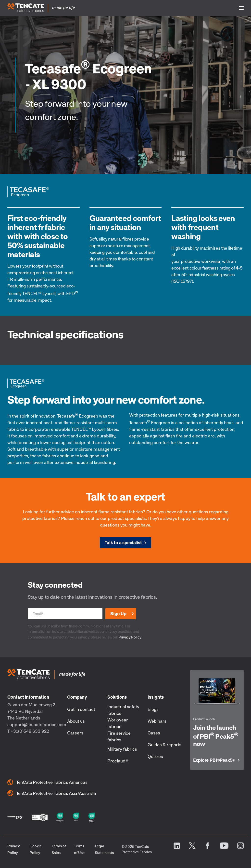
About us (76, 721)
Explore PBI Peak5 (214, 760)
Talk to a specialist (123, 542)
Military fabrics (122, 749)
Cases (154, 733)
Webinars (157, 721)
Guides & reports (164, 745)
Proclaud (118, 761)
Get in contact (81, 709)
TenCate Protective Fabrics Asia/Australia (52, 793)
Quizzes (155, 756)
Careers (75, 733)
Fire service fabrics (119, 736)
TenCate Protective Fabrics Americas (47, 782)
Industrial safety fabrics (123, 710)
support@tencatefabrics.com (37, 724)
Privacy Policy (130, 637)
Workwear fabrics (118, 723)
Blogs (153, 709)
